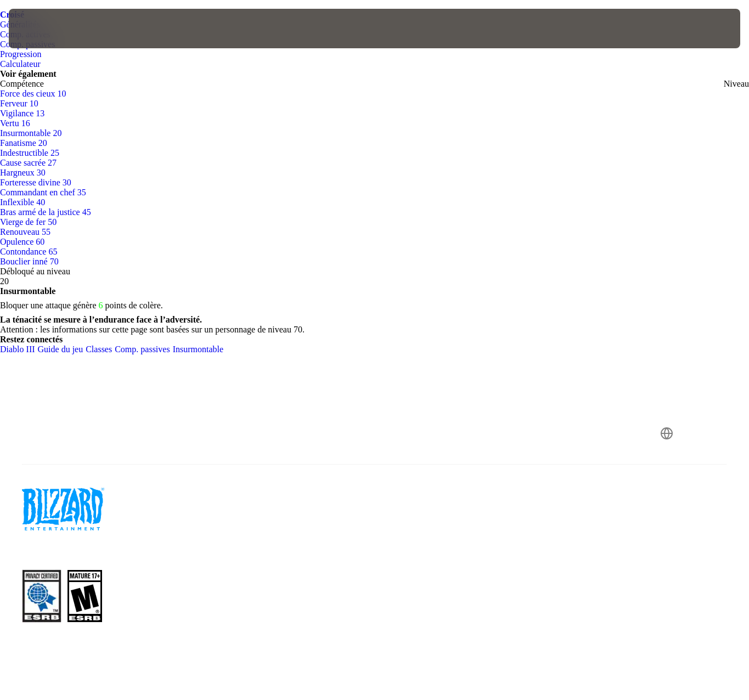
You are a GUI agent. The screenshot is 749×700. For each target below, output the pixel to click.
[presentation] (43, 29)
